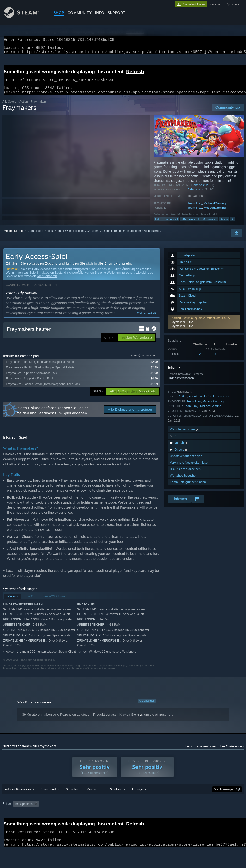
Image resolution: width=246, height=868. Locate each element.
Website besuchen (184, 435)
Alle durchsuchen (144, 361)
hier (140, 720)
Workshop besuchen (184, 481)
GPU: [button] (23, 823)
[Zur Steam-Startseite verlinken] (25, 16)
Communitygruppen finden (188, 488)
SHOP (59, 13)
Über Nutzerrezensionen (200, 752)
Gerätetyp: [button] (43, 823)
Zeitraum (94, 801)
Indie (158, 225)
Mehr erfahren (47, 282)
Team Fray (195, 209)
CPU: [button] (7, 823)
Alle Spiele (9, 107)
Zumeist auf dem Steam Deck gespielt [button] (167, 816)
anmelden (215, 4)
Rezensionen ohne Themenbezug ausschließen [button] (82, 816)
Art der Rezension (18, 801)
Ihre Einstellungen (232, 752)
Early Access (221, 402)
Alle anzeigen (147, 706)
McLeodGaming (215, 209)
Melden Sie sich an (16, 237)
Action (24, 107)
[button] (137, 343)
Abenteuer (196, 402)
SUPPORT (117, 13)
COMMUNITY (80, 13)
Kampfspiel (171, 225)
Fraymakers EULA (182, 328)
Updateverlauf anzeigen (186, 462)
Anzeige (137, 801)
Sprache (232, 4)
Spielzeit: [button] (127, 816)
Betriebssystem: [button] (211, 816)
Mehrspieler (210, 225)
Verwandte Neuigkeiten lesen (190, 468)
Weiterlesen (147, 318)
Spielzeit (116, 801)
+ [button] (232, 225)
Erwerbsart (48, 801)
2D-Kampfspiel (190, 225)
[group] (123, 820)
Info (100, 13)
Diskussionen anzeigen (185, 475)
